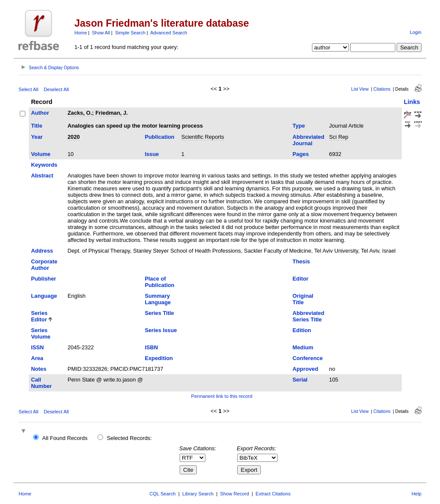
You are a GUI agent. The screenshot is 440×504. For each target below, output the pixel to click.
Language (44, 296)
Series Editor (39, 316)
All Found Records (65, 438)
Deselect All (56, 89)
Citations (382, 89)
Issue (152, 154)
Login (415, 32)
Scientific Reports (203, 137)
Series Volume (41, 333)
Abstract (42, 176)
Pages (301, 154)
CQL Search (163, 494)
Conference (308, 358)
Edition (302, 330)
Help (417, 494)
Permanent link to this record (222, 396)
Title (37, 126)
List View (360, 89)
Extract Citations (273, 494)
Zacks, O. (80, 113)
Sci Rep (339, 137)
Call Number (41, 383)
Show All (101, 33)
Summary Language (158, 299)
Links (412, 102)
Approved (306, 369)
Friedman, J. (112, 113)
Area (37, 358)
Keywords (44, 165)
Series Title (159, 313)
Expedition (159, 358)
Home (81, 33)
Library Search (198, 494)
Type (299, 126)
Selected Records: (130, 438)
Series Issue (161, 330)
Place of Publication (160, 282)
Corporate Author (44, 265)
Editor (301, 279)
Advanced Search (169, 33)
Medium (303, 347)
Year (37, 137)
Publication (160, 137)
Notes (39, 369)
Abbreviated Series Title (309, 316)
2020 (73, 137)
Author (40, 113)
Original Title (303, 299)
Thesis (301, 261)
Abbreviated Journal (309, 140)
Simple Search (130, 33)
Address (42, 251)
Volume (41, 154)
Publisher (43, 279)
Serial (300, 380)
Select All (28, 89)
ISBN (151, 347)
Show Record (234, 494)
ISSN (37, 347)
